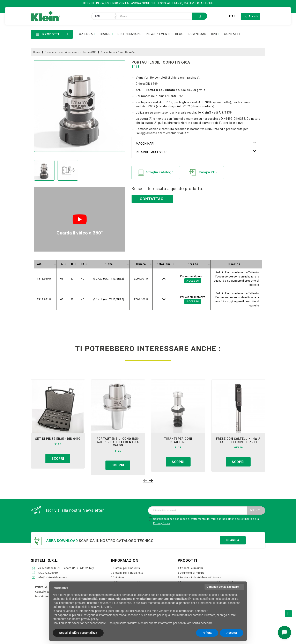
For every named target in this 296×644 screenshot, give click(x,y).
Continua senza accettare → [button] (224, 587)
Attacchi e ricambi (191, 568)
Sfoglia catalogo (156, 173)
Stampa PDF (203, 173)
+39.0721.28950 (48, 573)
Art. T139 (225, 113)
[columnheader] (45, 264)
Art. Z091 (205, 102)
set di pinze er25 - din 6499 (58, 439)
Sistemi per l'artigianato (128, 573)
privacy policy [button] (90, 619)
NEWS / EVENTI (158, 34)
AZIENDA (86, 34)
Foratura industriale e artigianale (200, 577)
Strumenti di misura (192, 573)
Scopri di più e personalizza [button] (78, 633)
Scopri (58, 459)
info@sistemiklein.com (52, 577)
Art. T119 (166, 102)
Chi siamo (119, 577)
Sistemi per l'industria (127, 568)
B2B (214, 34)
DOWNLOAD (197, 34)
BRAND (105, 34)
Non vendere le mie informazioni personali (180, 611)
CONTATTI (232, 34)
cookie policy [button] (230, 599)
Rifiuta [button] (207, 633)
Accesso (193, 281)
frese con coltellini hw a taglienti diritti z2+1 (238, 440)
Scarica (233, 540)
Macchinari (145, 144)
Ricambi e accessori (152, 152)
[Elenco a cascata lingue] (232, 16)
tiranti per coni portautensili (178, 440)
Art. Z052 (149, 106)
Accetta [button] (232, 633)
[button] (251, 16)
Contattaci (152, 199)
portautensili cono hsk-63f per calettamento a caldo (118, 442)
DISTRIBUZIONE (130, 34)
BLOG (179, 34)
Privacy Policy (162, 523)
